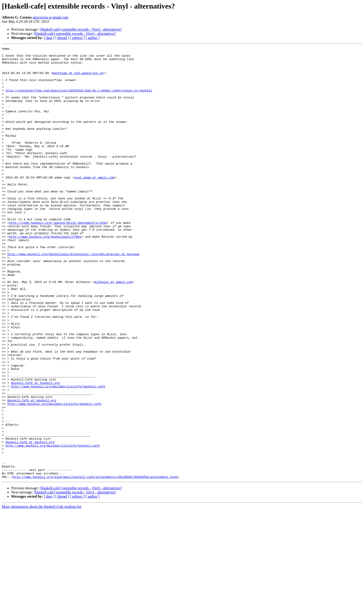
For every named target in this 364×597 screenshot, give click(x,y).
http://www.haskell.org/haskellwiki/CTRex (45, 275)
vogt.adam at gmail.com (94, 204)
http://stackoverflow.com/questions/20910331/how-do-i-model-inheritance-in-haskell (79, 99)
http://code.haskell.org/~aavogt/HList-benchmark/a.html (58, 258)
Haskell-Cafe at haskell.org (35, 450)
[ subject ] (77, 38)
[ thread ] (62, 38)
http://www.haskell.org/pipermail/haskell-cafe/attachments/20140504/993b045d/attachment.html (95, 563)
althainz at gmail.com (113, 329)
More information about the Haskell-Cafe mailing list (42, 593)
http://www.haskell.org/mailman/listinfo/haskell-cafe (58, 454)
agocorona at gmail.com (50, 17)
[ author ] (93, 38)
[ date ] (49, 38)
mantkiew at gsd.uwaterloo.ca (78, 78)
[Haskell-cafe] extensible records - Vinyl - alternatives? (81, 29)
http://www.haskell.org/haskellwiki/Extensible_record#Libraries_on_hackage (73, 296)
